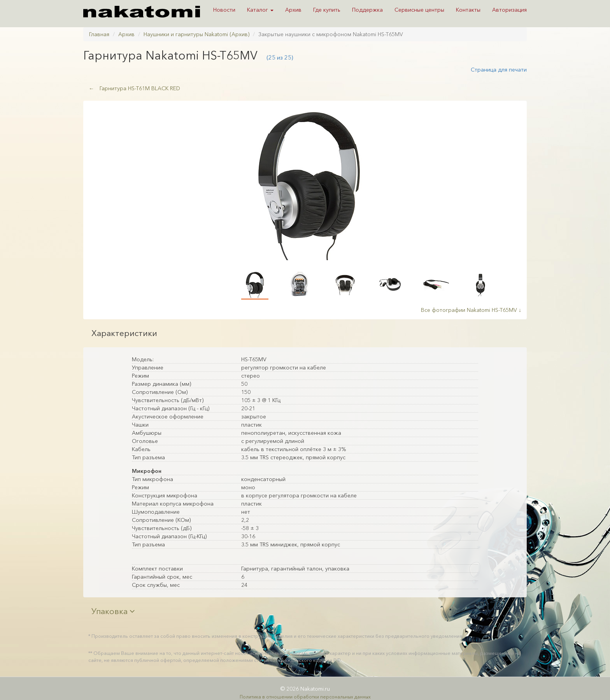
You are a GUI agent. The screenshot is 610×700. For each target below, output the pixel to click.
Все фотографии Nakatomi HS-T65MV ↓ (471, 310)
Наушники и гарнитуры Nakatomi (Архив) (196, 34)
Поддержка (367, 10)
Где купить (327, 10)
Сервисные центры (419, 10)
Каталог (260, 10)
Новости (224, 10)
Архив (293, 10)
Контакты (468, 10)
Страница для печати (499, 70)
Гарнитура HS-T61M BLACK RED (134, 88)
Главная (99, 34)
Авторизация (509, 10)
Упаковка (113, 611)
